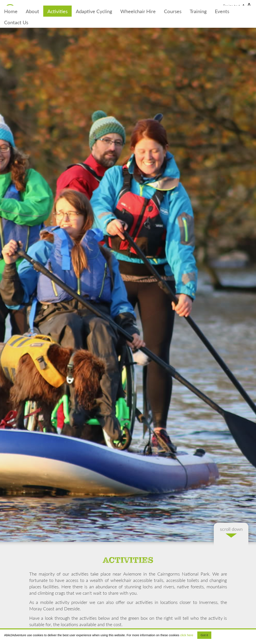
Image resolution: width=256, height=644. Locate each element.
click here (187, 635)
